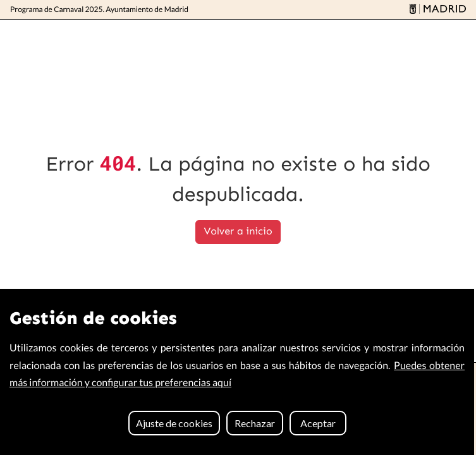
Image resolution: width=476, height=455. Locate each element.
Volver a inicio (238, 232)
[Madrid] (436, 10)
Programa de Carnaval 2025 (99, 9)
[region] (237, 372)
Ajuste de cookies (174, 423)
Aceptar (318, 423)
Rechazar (255, 423)
